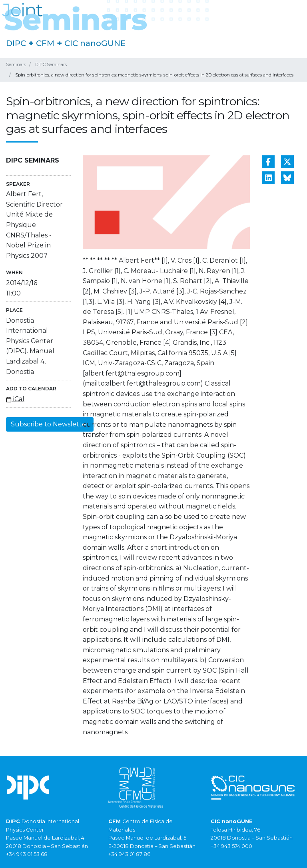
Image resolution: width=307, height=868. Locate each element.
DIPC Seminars (51, 64)
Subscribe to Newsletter (50, 424)
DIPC (16, 43)
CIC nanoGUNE (95, 43)
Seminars (16, 64)
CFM (45, 43)
